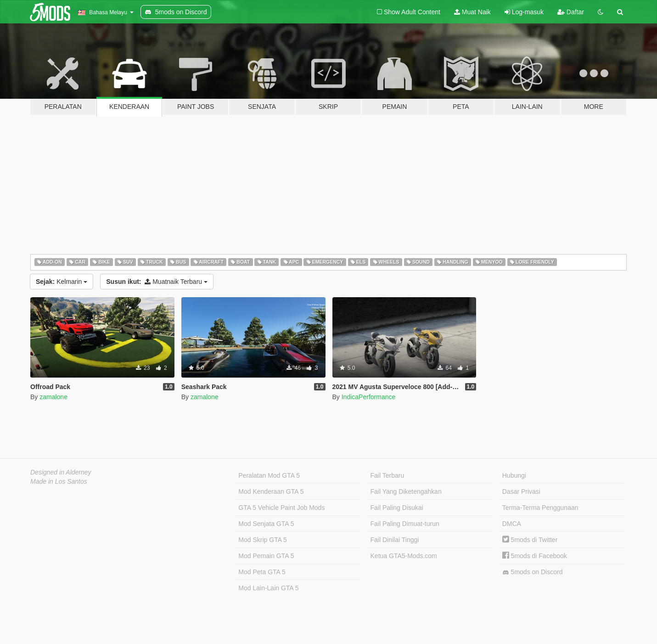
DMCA (512, 524)
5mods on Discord (533, 572)
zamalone (53, 397)
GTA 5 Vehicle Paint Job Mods (281, 508)
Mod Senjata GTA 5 (266, 524)
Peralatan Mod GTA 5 (269, 475)
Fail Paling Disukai (397, 508)
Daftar (571, 12)
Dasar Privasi (521, 491)
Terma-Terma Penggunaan (540, 508)
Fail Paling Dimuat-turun (405, 524)
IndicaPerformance (369, 397)
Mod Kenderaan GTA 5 (271, 491)
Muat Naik (472, 12)
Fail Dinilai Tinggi (395, 540)
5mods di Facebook (535, 556)
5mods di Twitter (530, 540)
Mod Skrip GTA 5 (263, 540)
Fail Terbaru (387, 475)
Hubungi (514, 475)
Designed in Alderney (61, 472)
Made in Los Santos (59, 481)
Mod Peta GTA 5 (262, 572)
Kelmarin (62, 282)
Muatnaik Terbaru (157, 282)
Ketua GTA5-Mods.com (404, 556)
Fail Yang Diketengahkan (406, 491)
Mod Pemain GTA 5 (266, 556)
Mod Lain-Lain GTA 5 (268, 588)
